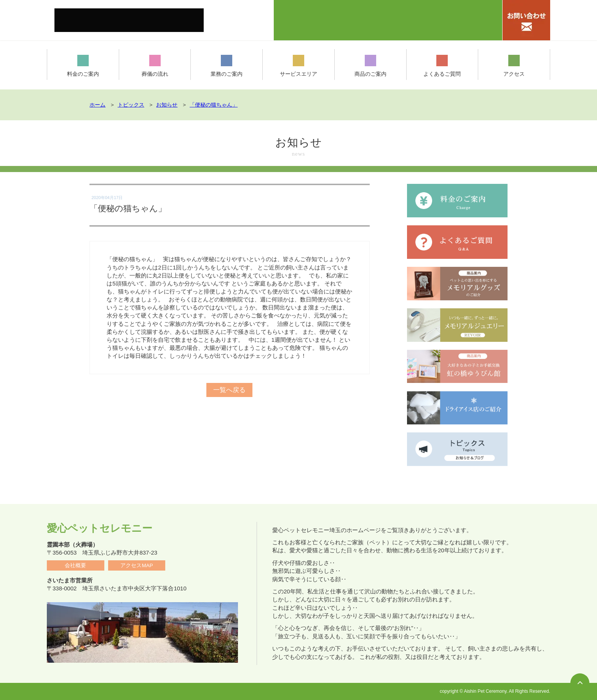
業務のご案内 (227, 66)
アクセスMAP (136, 565)
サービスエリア (299, 66)
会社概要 (75, 565)
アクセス (514, 66)
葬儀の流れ (155, 66)
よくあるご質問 (442, 66)
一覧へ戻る (230, 384)
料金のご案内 (83, 66)
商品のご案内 (370, 66)
